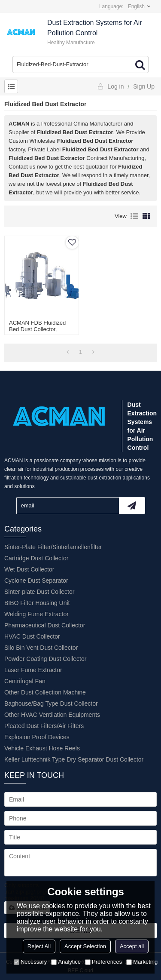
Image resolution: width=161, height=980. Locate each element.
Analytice (66, 962)
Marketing (142, 962)
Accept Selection (85, 946)
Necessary (30, 962)
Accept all (132, 946)
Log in (115, 86)
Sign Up (144, 86)
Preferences (103, 962)
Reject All (39, 946)
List (134, 216)
